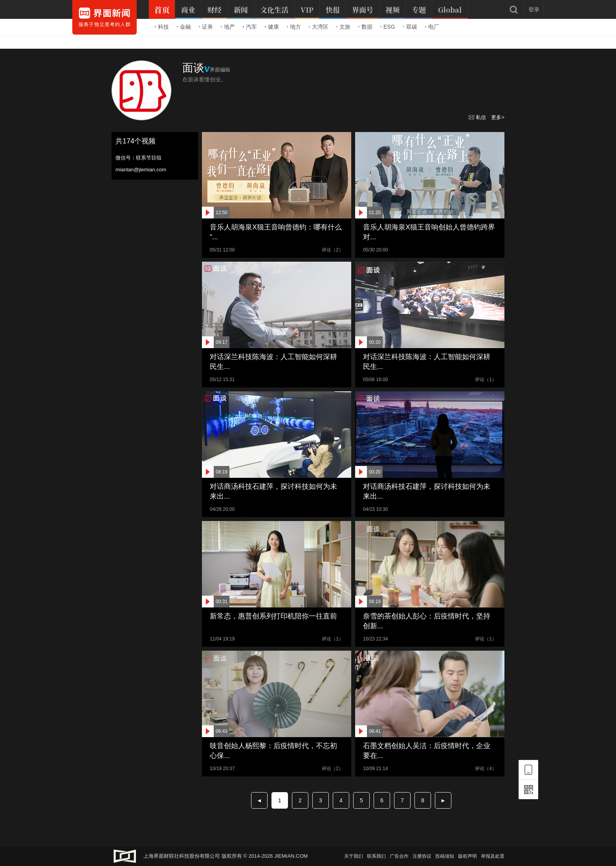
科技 (162, 27)
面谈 (193, 68)
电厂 (432, 27)
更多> (498, 117)
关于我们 (354, 856)
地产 (228, 27)
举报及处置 (493, 856)
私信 (478, 117)
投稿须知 (445, 856)
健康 (272, 27)
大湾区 (319, 27)
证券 (206, 27)
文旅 (343, 27)
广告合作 (399, 856)
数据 (365, 27)
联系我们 (376, 856)
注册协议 (422, 856)
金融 (184, 27)
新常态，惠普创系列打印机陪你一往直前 (273, 616)
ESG (388, 27)
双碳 (410, 27)
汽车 (250, 27)
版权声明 (467, 856)
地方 (294, 27)
